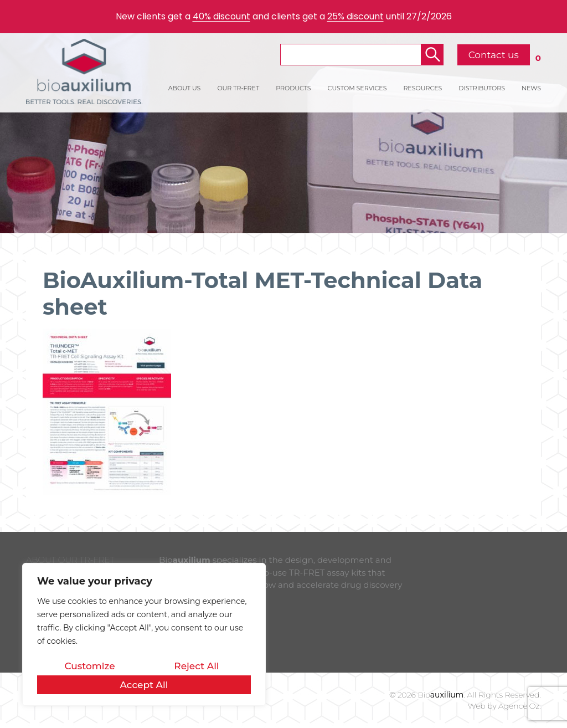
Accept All (144, 685)
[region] (144, 634)
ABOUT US (185, 88)
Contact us (494, 55)
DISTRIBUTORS (482, 88)
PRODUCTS (293, 88)
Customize (89, 666)
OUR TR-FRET (238, 88)
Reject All (196, 666)
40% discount (221, 16)
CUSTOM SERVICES (357, 88)
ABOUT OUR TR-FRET (70, 560)
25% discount (355, 16)
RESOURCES (422, 88)
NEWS (531, 88)
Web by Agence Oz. (504, 706)
